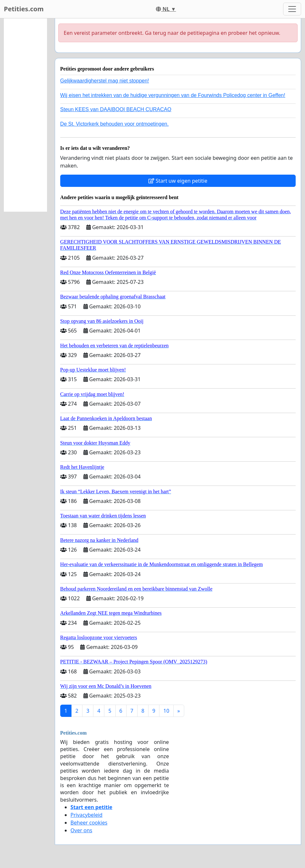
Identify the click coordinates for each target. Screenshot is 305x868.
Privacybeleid (86, 815)
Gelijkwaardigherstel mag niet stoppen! (105, 81)
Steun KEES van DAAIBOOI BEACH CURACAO (116, 109)
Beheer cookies (89, 823)
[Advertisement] (25, 115)
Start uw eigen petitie (178, 181)
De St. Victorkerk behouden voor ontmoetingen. (114, 124)
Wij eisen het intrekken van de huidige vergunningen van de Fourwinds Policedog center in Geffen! (173, 95)
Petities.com (24, 9)
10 (166, 711)
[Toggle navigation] (292, 9)
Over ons (81, 830)
